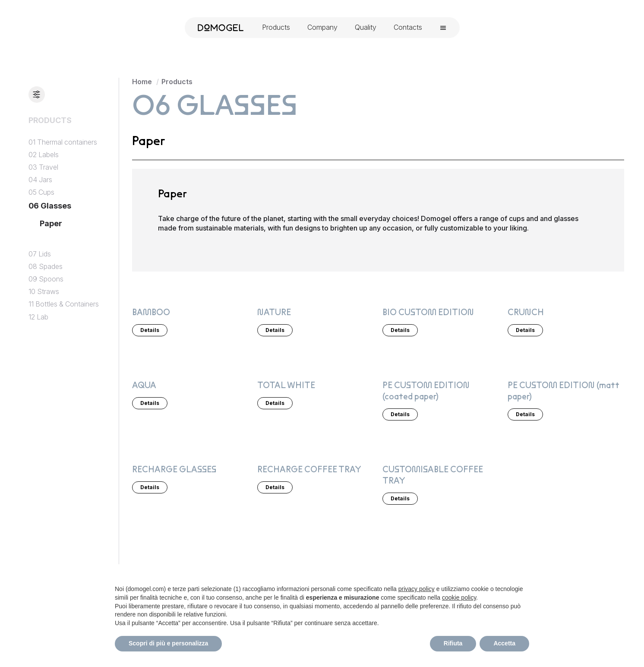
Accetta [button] (504, 643)
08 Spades (46, 267)
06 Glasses (50, 206)
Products (177, 82)
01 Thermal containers (63, 142)
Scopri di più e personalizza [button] (168, 643)
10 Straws (44, 292)
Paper (51, 223)
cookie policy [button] (459, 597)
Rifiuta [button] (453, 643)
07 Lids (40, 254)
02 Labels (44, 155)
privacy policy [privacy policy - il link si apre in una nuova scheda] (417, 589)
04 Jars (40, 180)
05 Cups (41, 192)
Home (142, 82)
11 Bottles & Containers (64, 304)
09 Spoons (46, 279)
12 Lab (38, 317)
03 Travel (43, 167)
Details (150, 330)
